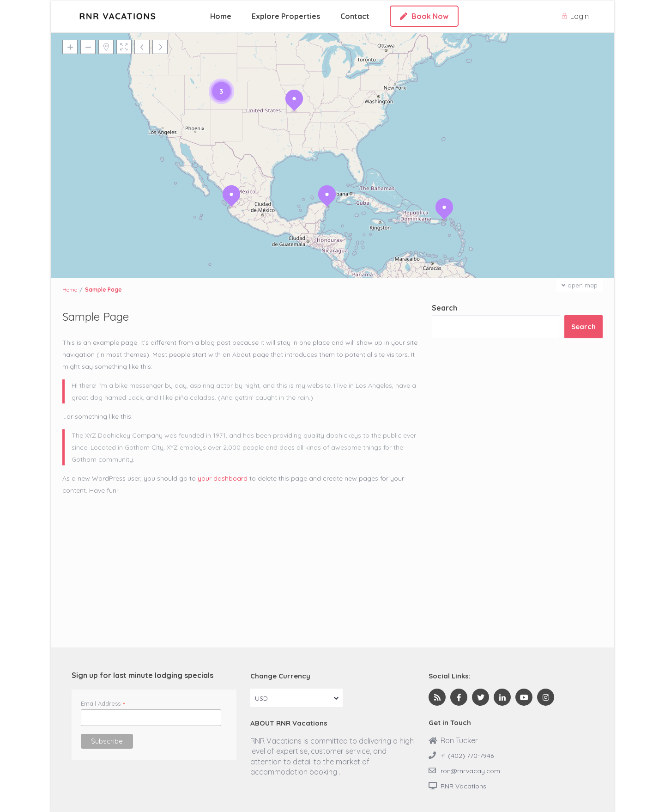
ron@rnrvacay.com (470, 771)
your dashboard (223, 478)
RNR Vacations (463, 786)
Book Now (424, 16)
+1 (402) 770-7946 (467, 756)
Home (221, 16)
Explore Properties (286, 16)
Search (444, 308)
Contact (355, 16)
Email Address (103, 703)
